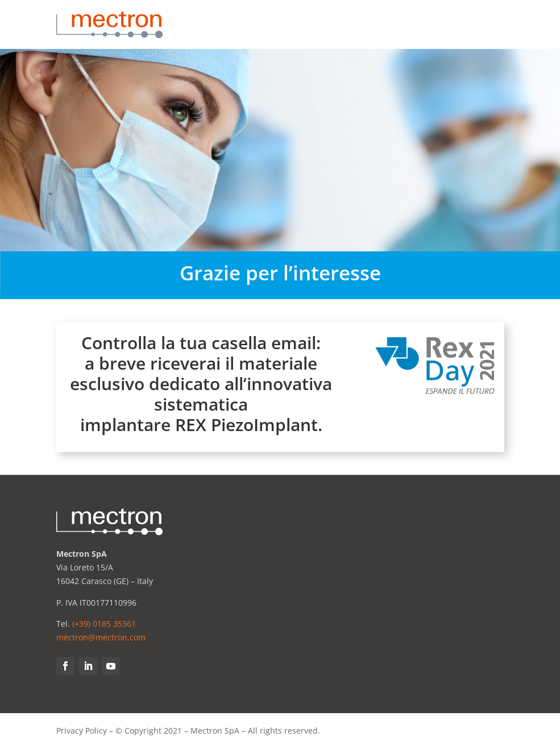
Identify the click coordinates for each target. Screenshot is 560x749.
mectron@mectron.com (101, 637)
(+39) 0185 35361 (104, 624)
